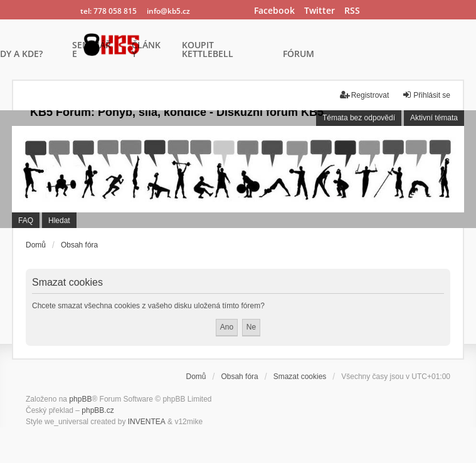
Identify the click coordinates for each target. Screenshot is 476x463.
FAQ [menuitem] (26, 221)
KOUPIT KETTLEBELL (208, 50)
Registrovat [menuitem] (365, 95)
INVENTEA (147, 422)
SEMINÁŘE (92, 50)
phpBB (80, 399)
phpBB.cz (98, 410)
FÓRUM (299, 55)
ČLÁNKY (146, 50)
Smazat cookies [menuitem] (300, 377)
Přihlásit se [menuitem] (426, 95)
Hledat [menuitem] (59, 221)
